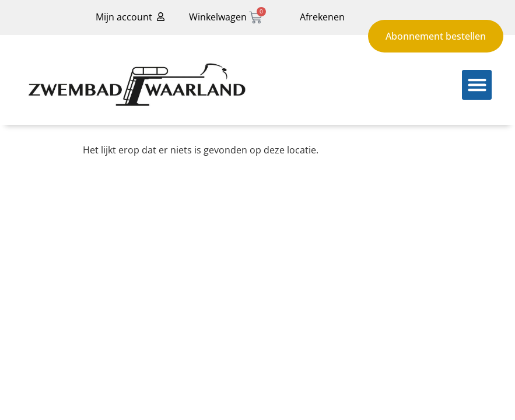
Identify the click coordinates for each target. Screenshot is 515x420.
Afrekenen (322, 17)
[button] (477, 85)
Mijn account (124, 17)
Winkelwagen (218, 17)
